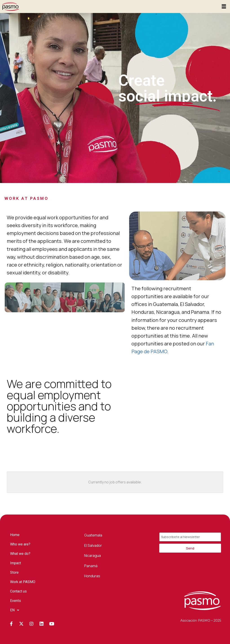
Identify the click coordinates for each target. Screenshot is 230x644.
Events (15, 601)
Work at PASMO (23, 582)
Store (14, 572)
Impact (15, 563)
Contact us (18, 591)
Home (15, 535)
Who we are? (20, 544)
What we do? (20, 554)
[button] (224, 6)
